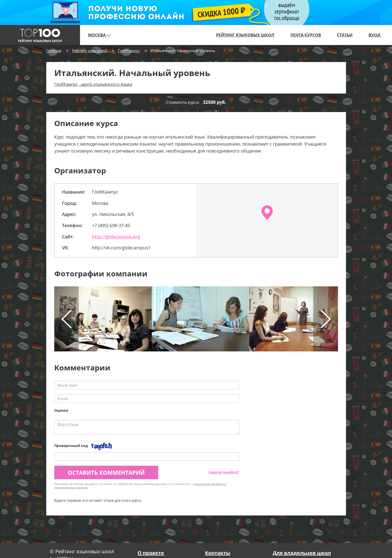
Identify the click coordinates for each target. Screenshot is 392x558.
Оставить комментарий (106, 472)
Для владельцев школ (302, 553)
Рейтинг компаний (90, 51)
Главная (54, 51)
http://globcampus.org (116, 237)
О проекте (151, 553)
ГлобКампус (129, 51)
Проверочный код (71, 446)
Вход (374, 35)
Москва (99, 35)
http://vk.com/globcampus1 (121, 248)
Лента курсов (306, 35)
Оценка (61, 410)
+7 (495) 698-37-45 (111, 225)
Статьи (345, 35)
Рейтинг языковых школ (245, 35)
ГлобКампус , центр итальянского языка (93, 84)
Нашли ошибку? (224, 472)
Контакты (218, 553)
